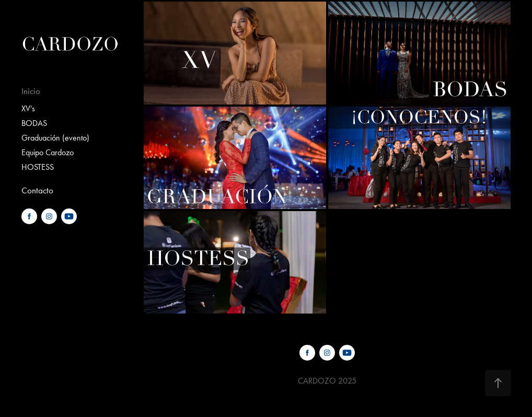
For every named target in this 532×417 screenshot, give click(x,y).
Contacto (37, 190)
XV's (28, 108)
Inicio (31, 91)
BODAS (34, 123)
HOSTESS (38, 167)
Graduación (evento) (55, 138)
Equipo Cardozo (48, 152)
